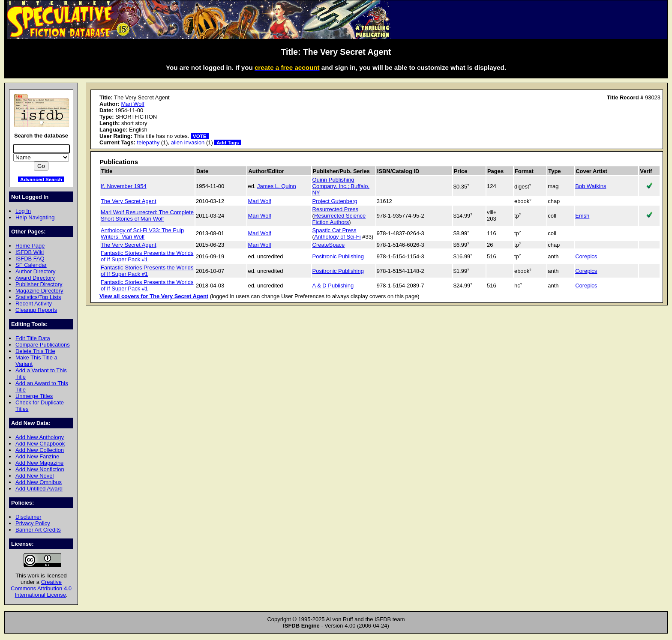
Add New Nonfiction (40, 469)
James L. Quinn (277, 186)
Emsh (582, 216)
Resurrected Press (335, 209)
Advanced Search (41, 179)
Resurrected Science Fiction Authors (339, 219)
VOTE (200, 136)
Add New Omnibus (39, 482)
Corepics (586, 256)
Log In (23, 211)
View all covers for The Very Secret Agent (154, 296)
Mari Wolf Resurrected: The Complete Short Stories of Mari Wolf (147, 215)
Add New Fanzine (37, 456)
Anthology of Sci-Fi (337, 237)
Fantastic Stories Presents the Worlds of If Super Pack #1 (147, 256)
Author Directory (36, 271)
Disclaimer (28, 517)
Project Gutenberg (335, 201)
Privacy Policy (33, 523)
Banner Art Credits (38, 530)
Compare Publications (43, 345)
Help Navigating (35, 217)
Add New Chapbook (40, 444)
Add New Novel (34, 476)
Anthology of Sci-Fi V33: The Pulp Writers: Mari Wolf (142, 233)
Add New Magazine (39, 463)
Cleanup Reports (36, 310)
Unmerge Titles (34, 396)
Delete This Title (35, 351)
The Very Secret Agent (129, 201)
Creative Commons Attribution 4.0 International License (41, 588)
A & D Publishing (333, 286)
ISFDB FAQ (30, 259)
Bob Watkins (591, 186)
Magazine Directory (39, 291)
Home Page (30, 246)
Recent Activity (34, 304)
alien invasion (188, 142)
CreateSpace (329, 245)
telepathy (148, 142)
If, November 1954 (124, 186)
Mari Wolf (132, 104)
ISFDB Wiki (30, 252)
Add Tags (228, 142)
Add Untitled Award (39, 489)
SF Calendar (31, 265)
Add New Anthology (40, 437)
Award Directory (35, 278)
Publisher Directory (39, 284)
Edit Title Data (33, 338)
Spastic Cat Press (334, 230)
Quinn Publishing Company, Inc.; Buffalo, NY (341, 186)
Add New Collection (40, 450)
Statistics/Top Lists (38, 297)
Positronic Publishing (338, 256)
